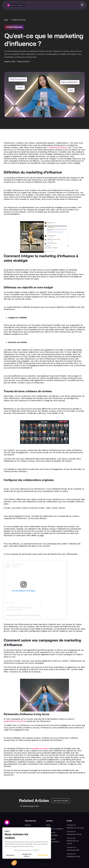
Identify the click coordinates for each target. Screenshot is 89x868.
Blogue (28, 825)
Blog (6, 20)
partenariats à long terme (15, 721)
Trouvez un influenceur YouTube (75, 826)
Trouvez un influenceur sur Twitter (73, 841)
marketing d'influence (58, 147)
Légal (48, 825)
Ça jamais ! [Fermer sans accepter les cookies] (10, 855)
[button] (16, 5)
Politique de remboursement (53, 840)
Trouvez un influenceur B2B (73, 849)
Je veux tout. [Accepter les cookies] (43, 855)
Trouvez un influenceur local (73, 855)
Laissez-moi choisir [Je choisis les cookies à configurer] (27, 855)
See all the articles (61, 801)
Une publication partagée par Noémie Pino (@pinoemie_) (24, 615)
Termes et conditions (55, 829)
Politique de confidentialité (52, 834)
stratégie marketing (40, 748)
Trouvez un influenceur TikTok (74, 833)
